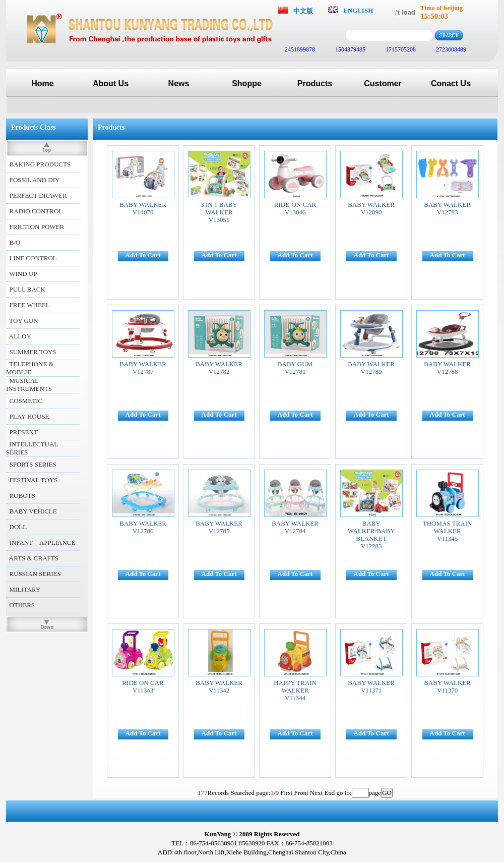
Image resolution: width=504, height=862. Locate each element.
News (179, 83)
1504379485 (350, 49)
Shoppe (247, 83)
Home (42, 83)
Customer (383, 83)
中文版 (303, 11)
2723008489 (450, 49)
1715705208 (400, 49)
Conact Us (451, 83)
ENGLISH (358, 10)
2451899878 (299, 49)
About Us (111, 83)
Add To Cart (143, 255)
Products (315, 83)
